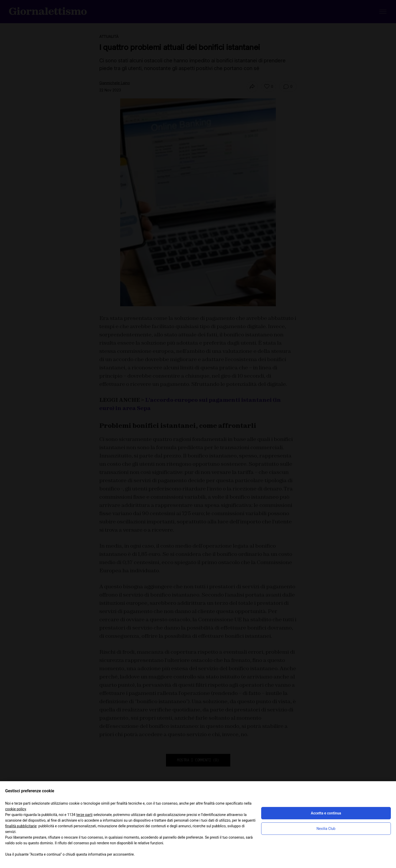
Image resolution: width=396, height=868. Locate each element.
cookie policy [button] (16, 809)
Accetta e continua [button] (326, 813)
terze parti (84, 815)
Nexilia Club (326, 829)
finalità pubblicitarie (21, 826)
